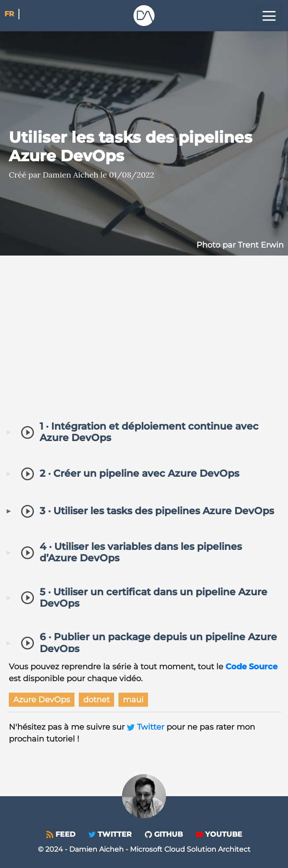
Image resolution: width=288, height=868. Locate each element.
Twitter (147, 727)
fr (9, 14)
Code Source (251, 667)
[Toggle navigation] (269, 15)
